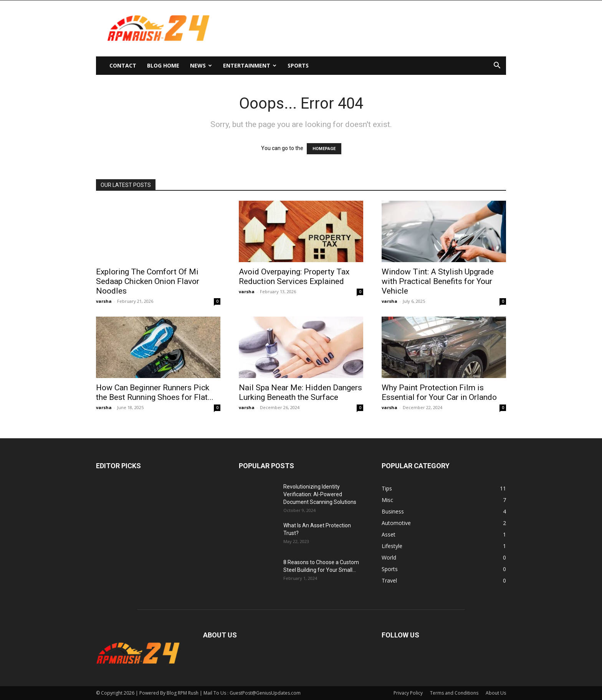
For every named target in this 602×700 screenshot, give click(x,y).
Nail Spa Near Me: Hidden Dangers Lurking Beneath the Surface (300, 392)
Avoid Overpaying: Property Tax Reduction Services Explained (294, 277)
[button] (497, 66)
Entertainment (250, 65)
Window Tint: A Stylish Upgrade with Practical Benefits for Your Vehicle (438, 281)
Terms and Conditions (454, 693)
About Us (496, 693)
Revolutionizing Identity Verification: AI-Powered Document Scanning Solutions (320, 494)
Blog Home (163, 65)
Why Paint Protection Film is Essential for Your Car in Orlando (439, 392)
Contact (123, 65)
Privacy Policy (408, 693)
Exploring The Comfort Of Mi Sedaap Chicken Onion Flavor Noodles (148, 281)
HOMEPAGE (324, 149)
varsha (104, 301)
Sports (298, 65)
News (201, 65)
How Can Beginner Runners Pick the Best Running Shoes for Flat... (155, 392)
